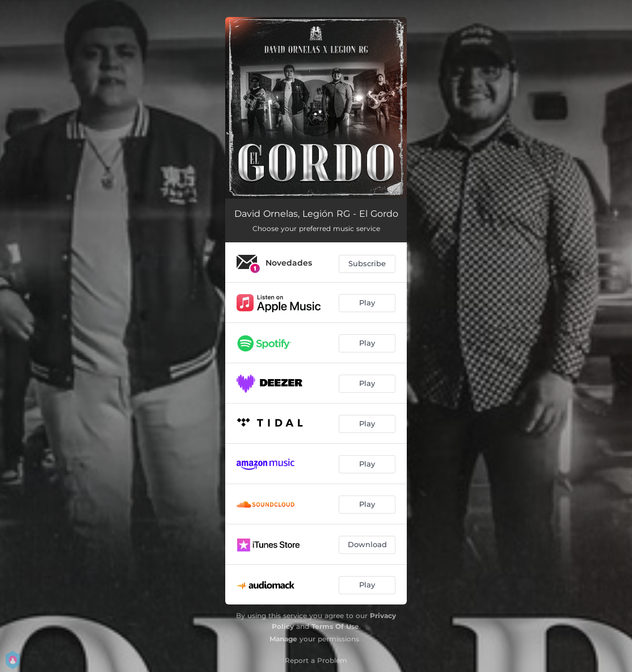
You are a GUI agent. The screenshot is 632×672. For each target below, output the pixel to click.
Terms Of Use (335, 626)
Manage (283, 639)
